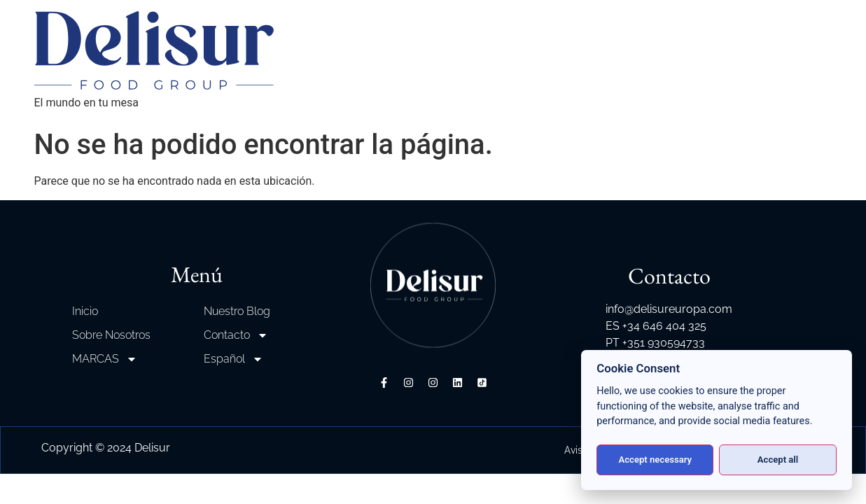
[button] (28, 476)
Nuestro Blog (237, 311)
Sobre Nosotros (111, 335)
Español (233, 359)
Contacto (236, 335)
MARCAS (105, 359)
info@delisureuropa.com (669, 309)
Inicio (85, 311)
